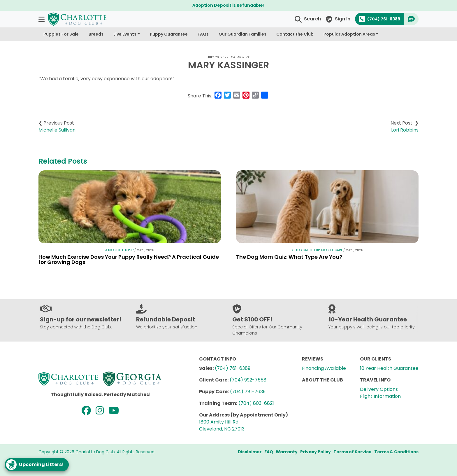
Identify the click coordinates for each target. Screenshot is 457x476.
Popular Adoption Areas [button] (349, 34)
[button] (42, 19)
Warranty (287, 452)
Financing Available (324, 368)
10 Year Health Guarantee (389, 368)
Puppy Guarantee (169, 34)
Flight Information (380, 396)
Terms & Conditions (396, 452)
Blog (325, 250)
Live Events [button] (125, 34)
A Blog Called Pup (119, 250)
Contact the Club (295, 34)
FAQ (269, 452)
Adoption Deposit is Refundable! (228, 5)
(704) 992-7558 (248, 380)
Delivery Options (379, 389)
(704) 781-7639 (248, 392)
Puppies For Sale (61, 34)
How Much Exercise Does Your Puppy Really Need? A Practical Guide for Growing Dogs (129, 259)
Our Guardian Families (242, 34)
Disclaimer (250, 452)
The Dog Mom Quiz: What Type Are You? (289, 257)
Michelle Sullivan (57, 130)
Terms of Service (353, 452)
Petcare (336, 250)
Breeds (96, 34)
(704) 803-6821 (256, 403)
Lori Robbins (405, 130)
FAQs (203, 34)
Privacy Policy (315, 452)
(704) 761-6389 (233, 368)
